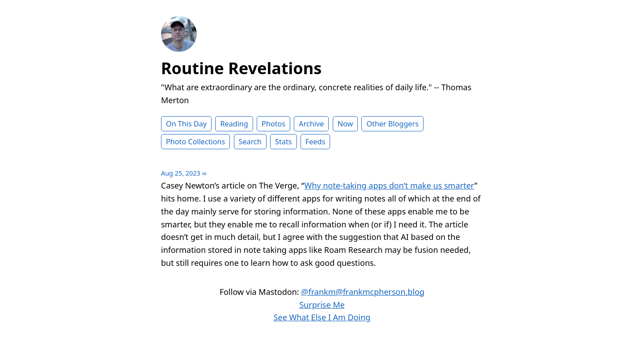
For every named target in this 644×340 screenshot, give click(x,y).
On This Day (186, 124)
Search (250, 142)
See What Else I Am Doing (322, 317)
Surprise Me (322, 305)
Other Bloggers (392, 124)
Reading (234, 124)
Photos (273, 124)
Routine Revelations (241, 68)
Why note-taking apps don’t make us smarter (389, 185)
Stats (283, 142)
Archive (311, 124)
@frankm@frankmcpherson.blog (363, 292)
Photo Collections (195, 142)
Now (345, 124)
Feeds (315, 142)
